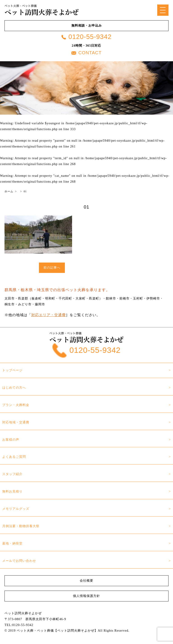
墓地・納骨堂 (12, 543)
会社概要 (86, 581)
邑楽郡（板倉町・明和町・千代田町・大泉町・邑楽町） (60, 298)
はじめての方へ (14, 388)
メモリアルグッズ (16, 509)
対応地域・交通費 (16, 422)
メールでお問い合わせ (19, 561)
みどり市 (25, 304)
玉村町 (138, 298)
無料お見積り (12, 491)
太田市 (10, 298)
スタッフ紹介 (12, 474)
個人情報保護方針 (86, 596)
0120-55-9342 (86, 37)
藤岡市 (40, 304)
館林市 (111, 298)
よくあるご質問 (14, 457)
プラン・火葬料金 (16, 405)
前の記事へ (52, 268)
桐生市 (10, 304)
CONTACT (86, 53)
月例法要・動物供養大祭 (21, 526)
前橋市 (124, 298)
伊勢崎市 (153, 298)
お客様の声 (11, 440)
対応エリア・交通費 (49, 315)
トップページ (12, 370)
